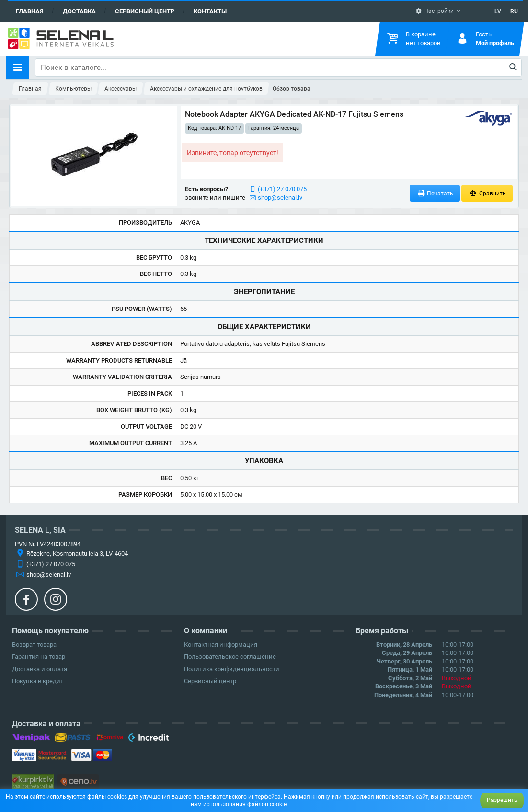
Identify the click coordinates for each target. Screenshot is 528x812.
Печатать (435, 193)
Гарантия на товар (39, 657)
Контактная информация (221, 645)
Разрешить (502, 800)
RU (514, 11)
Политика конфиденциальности (232, 669)
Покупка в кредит (38, 681)
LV (498, 11)
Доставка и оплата (40, 669)
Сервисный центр (145, 11)
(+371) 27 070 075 (282, 189)
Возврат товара (34, 645)
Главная (30, 11)
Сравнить (487, 193)
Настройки (435, 11)
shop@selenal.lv (280, 198)
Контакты (210, 11)
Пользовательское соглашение (230, 657)
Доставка (79, 11)
